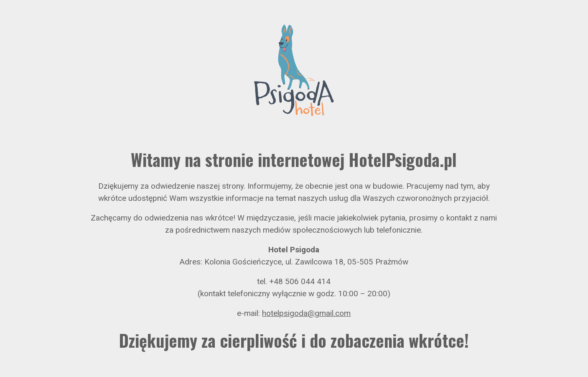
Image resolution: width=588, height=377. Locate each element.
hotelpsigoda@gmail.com (306, 313)
